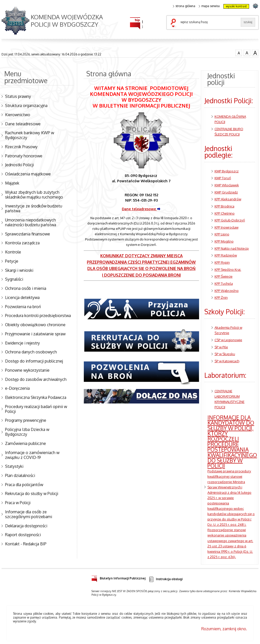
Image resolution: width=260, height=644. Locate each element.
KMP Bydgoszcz (227, 171)
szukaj (174, 23)
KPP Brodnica (224, 206)
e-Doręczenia (17, 388)
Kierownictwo (18, 115)
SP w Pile (221, 347)
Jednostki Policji (19, 165)
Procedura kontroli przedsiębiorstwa (38, 316)
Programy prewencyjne (26, 420)
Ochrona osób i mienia (26, 288)
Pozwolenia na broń (23, 307)
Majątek (12, 183)
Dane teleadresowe (23, 124)
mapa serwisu (209, 6)
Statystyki (14, 466)
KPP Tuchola (224, 283)
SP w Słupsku (225, 354)
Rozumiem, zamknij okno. (224, 629)
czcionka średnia (247, 52)
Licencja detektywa (22, 297)
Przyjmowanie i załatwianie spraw (35, 334)
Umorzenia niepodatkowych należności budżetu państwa (31, 222)
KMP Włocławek (227, 185)
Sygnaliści (14, 279)
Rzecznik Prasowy (21, 147)
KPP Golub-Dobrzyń (230, 220)
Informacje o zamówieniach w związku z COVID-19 (32, 455)
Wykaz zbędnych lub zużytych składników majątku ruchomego (34, 195)
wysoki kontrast (236, 6)
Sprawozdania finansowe (28, 234)
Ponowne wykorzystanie (27, 370)
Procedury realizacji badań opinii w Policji (36, 409)
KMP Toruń (223, 178)
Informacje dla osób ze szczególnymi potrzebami (29, 514)
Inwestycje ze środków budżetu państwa (34, 208)
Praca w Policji (18, 503)
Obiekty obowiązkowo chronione (35, 325)
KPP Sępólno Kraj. (228, 269)
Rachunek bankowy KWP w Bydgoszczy (30, 135)
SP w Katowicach (227, 361)
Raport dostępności (23, 535)
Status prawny (18, 96)
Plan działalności (20, 475)
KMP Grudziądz (226, 192)
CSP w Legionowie (228, 340)
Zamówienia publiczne (26, 443)
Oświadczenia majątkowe (28, 174)
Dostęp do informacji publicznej (34, 361)
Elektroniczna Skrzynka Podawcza (36, 397)
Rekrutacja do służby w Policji (32, 493)
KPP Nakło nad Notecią (232, 248)
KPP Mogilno (224, 241)
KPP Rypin (222, 262)
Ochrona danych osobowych (31, 352)
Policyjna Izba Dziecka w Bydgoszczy (27, 432)
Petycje (12, 261)
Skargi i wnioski (19, 270)
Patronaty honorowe (24, 156)
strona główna (184, 6)
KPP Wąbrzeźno (227, 290)
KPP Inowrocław (226, 227)
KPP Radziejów (226, 255)
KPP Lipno (222, 234)
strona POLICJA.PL (255, 6)
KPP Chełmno (225, 213)
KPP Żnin (221, 297)
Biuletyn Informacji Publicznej (118, 578)
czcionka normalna (239, 52)
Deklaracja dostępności (26, 526)
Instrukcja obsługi (165, 579)
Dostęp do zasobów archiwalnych (36, 379)
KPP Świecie (224, 276)
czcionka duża (255, 53)
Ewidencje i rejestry (22, 343)
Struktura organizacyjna (26, 106)
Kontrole (13, 252)
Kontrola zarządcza (22, 243)
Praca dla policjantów (24, 485)
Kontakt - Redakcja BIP (26, 544)
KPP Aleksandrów (228, 199)
